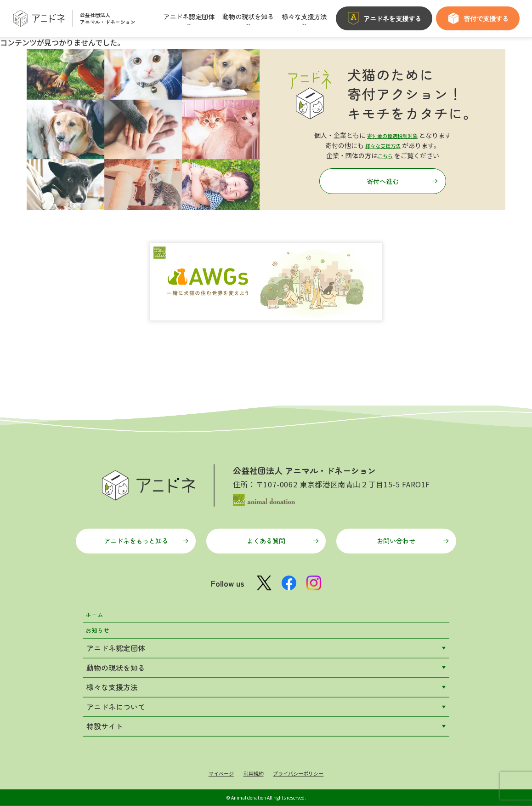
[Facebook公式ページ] (289, 571)
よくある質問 (279, 524)
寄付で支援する (478, 19)
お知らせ (101, 626)
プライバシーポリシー (305, 772)
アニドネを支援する (384, 19)
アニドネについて (116, 704)
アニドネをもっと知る (145, 524)
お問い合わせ (404, 524)
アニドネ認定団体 (116, 646)
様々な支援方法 (383, 142)
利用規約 (250, 772)
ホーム (97, 606)
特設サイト (105, 724)
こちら (385, 152)
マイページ (211, 772)
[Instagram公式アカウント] (317, 571)
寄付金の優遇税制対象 (392, 131)
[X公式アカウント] (260, 571)
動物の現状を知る (116, 665)
